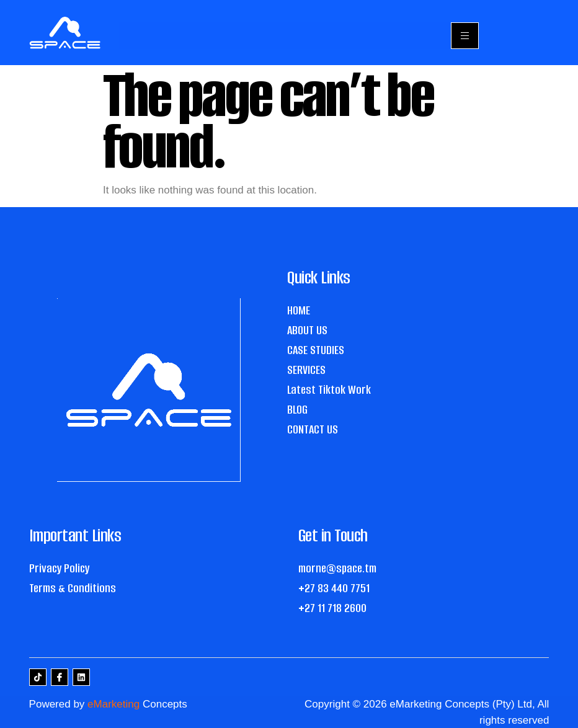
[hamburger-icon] (465, 36)
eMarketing (113, 704)
